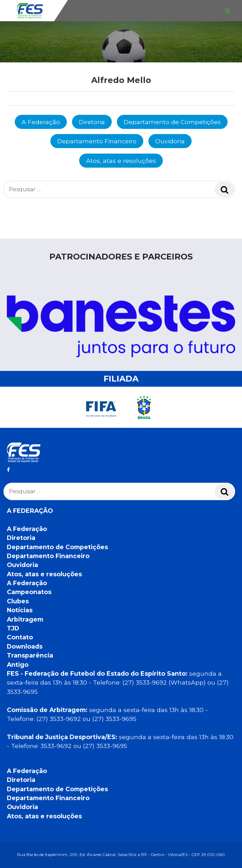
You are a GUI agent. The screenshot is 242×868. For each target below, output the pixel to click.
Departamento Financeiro (97, 141)
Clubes (18, 601)
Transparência (30, 655)
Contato (20, 637)
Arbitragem (25, 619)
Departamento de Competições (172, 122)
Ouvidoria (170, 141)
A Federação (41, 122)
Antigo (18, 665)
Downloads (25, 646)
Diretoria (92, 122)
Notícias (20, 610)
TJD (13, 628)
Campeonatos (29, 592)
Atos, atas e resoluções (121, 161)
